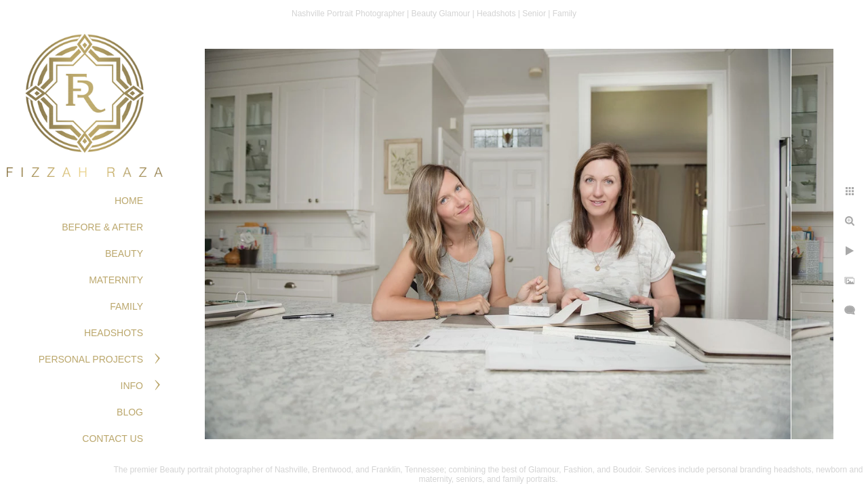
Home (129, 201)
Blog (130, 412)
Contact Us (113, 439)
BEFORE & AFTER (102, 227)
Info (132, 386)
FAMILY (126, 306)
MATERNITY (116, 280)
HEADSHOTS (114, 333)
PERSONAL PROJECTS (91, 359)
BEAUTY (124, 253)
